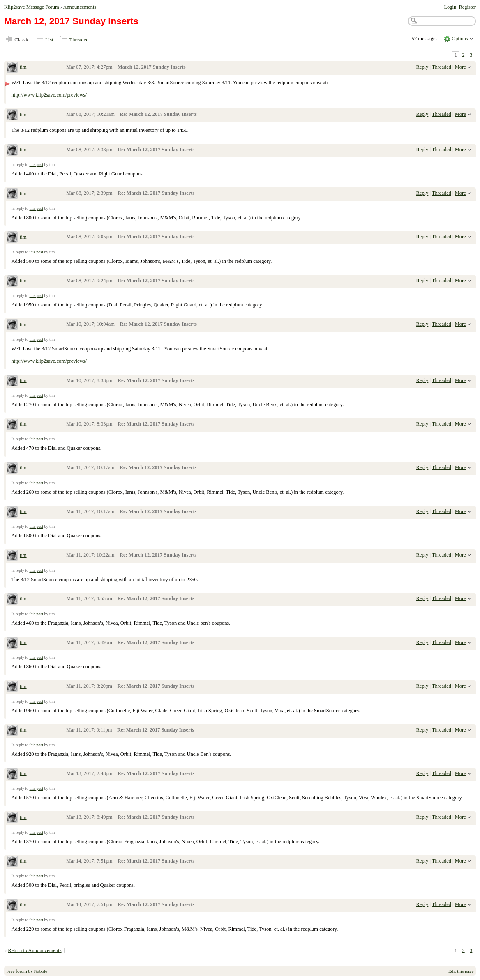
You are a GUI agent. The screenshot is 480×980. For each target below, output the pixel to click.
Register (467, 7)
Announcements (80, 7)
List (49, 40)
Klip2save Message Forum (32, 7)
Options (460, 39)
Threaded (79, 40)
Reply (422, 67)
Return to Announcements (35, 950)
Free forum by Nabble (27, 971)
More (460, 67)
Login (450, 7)
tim (23, 67)
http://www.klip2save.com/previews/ (49, 95)
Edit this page (461, 971)
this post (36, 164)
